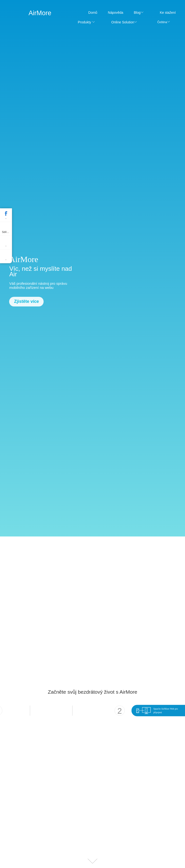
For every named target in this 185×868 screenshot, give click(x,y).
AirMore (40, 13)
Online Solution (123, 22)
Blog (137, 13)
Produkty (84, 22)
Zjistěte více (26, 301)
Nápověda (116, 13)
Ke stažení (168, 13)
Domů (93, 13)
